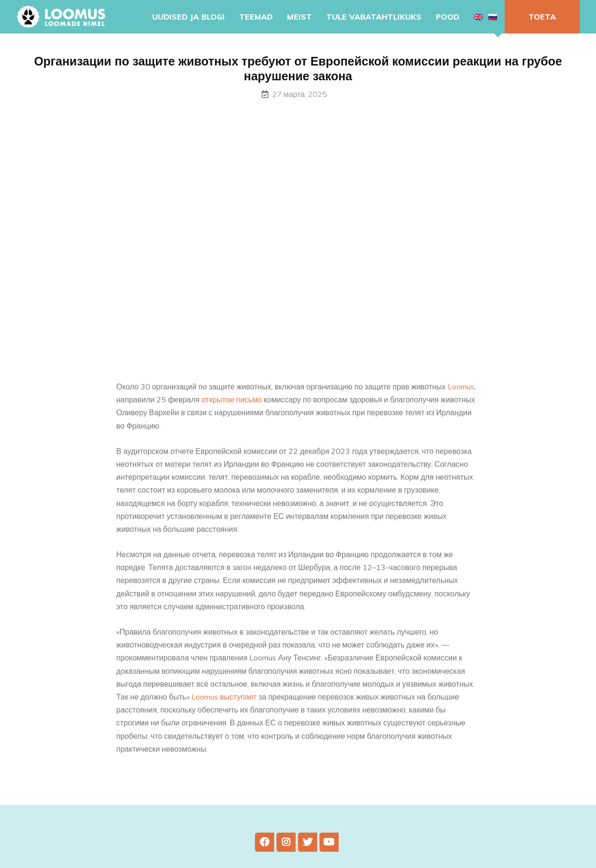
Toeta (542, 17)
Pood (447, 17)
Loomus (461, 397)
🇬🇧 (478, 17)
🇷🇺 (493, 17)
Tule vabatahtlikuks (374, 17)
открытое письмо (232, 410)
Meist (299, 17)
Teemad (256, 17)
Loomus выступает (224, 707)
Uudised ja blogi (188, 17)
